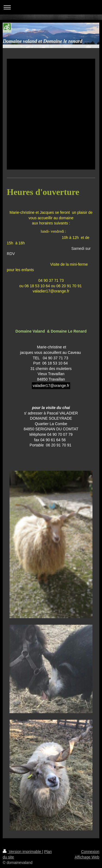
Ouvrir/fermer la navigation (51, 7)
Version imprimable (22, 852)
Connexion (90, 852)
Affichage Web (87, 857)
